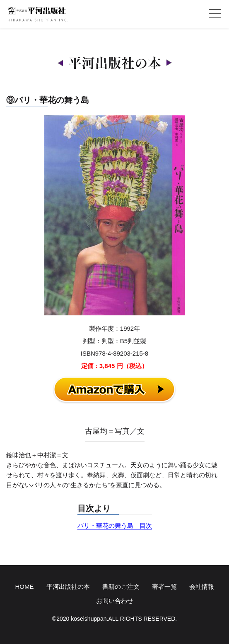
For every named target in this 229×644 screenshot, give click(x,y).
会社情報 (202, 587)
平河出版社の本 (68, 587)
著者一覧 (164, 587)
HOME (25, 587)
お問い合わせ (115, 601)
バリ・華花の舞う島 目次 (115, 526)
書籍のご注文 (121, 587)
